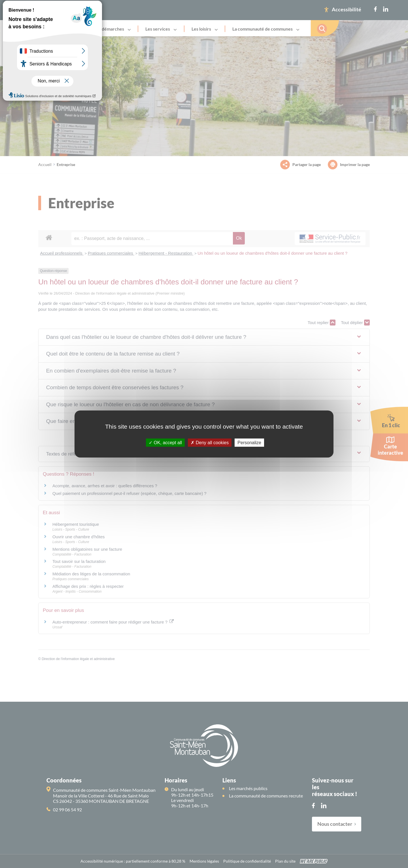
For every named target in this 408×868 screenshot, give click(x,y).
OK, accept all (165, 443)
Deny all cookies (210, 443)
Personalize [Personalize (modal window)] (249, 443)
